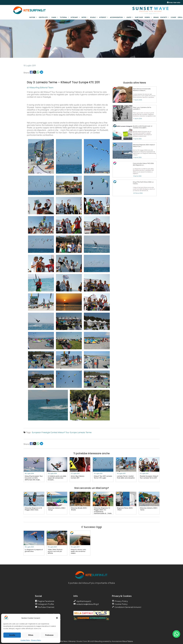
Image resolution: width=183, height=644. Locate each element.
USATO (130, 17)
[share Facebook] (31, 73)
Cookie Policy (25, 640)
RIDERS (148, 17)
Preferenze (49, 635)
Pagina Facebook (46, 601)
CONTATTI (165, 17)
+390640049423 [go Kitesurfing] (83, 601)
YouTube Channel (46, 607)
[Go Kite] (30, 14)
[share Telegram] (42, 73)
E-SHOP (173, 17)
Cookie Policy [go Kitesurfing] (121, 604)
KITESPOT (104, 17)
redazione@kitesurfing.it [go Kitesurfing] (87, 604)
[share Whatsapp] (38, 73)
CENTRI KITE (44, 17)
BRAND (156, 17)
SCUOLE (94, 17)
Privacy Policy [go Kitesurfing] (121, 601)
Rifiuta (31, 635)
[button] (57, 618)
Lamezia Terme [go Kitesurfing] (84, 432)
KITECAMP (75, 17)
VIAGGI (55, 17)
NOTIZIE (33, 17)
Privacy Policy (36, 640)
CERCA (180, 17)
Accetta (12, 635)
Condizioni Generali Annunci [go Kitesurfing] (128, 607)
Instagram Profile (46, 604)
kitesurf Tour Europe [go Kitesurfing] (67, 432)
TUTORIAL (64, 17)
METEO (85, 17)
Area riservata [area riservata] (174, 2)
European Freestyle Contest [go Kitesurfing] (45, 432)
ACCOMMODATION (117, 17)
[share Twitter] (35, 73)
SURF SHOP (139, 17)
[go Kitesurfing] (135, 95)
